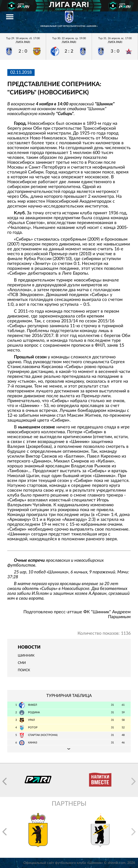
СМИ (22, 663)
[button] (5, 781)
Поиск (24, 670)
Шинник (26, 656)
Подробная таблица (69, 749)
